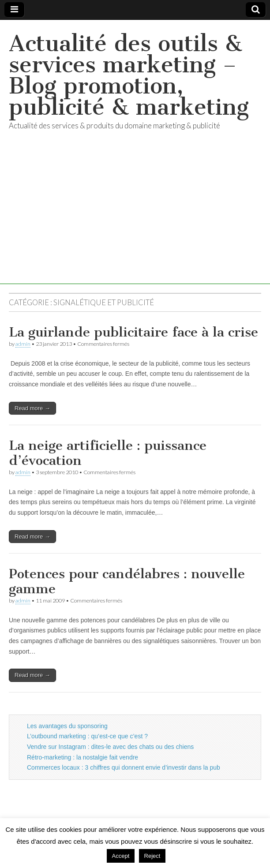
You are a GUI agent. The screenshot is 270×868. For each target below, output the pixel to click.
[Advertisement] (135, 222)
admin (23, 344)
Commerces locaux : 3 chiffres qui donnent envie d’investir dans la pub (124, 767)
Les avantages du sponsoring (67, 726)
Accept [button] (121, 856)
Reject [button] (152, 856)
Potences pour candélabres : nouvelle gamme (127, 581)
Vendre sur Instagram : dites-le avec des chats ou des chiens (110, 747)
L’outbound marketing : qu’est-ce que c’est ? (87, 736)
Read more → (32, 408)
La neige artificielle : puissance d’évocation (108, 453)
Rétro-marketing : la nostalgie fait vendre (82, 757)
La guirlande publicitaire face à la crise (133, 332)
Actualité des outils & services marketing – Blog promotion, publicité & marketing (129, 75)
